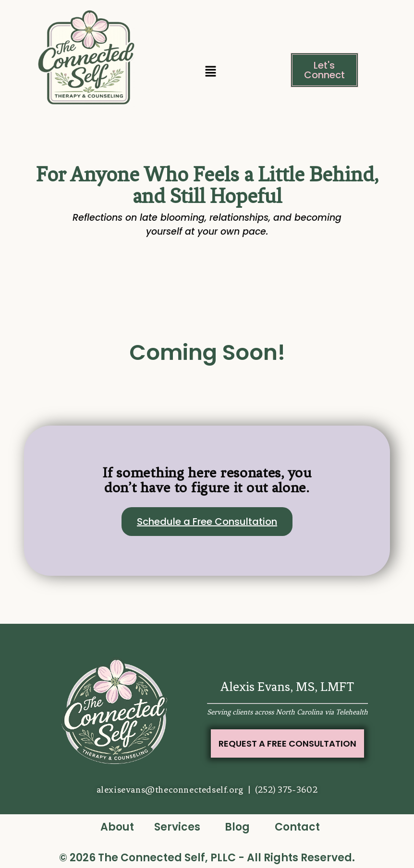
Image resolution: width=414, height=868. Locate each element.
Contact (297, 827)
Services (177, 827)
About (117, 827)
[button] (210, 72)
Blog (237, 827)
